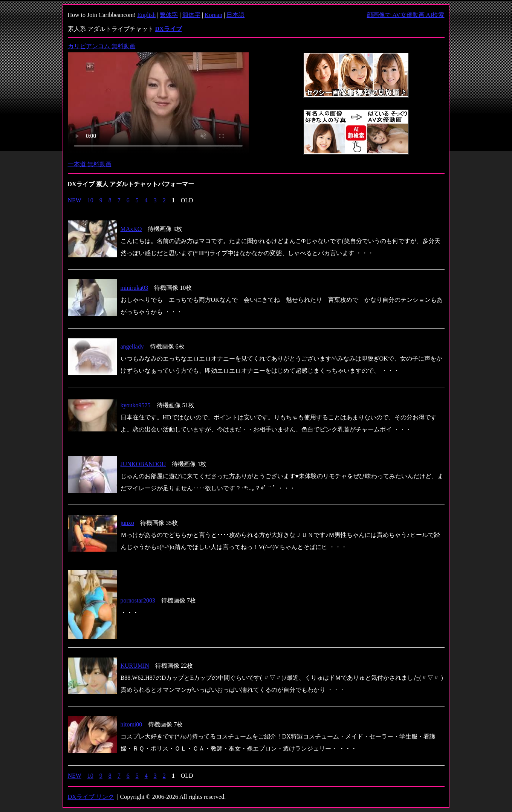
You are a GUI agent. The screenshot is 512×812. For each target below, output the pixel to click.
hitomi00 (131, 724)
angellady (132, 346)
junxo (127, 523)
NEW (75, 200)
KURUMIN (135, 666)
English (146, 15)
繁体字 (169, 15)
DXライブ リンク (91, 797)
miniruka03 (134, 288)
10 (90, 200)
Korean (213, 15)
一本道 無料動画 (90, 164)
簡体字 (191, 15)
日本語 (235, 15)
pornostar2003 (138, 600)
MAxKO (131, 229)
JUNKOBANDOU (143, 464)
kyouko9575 (136, 405)
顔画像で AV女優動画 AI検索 (406, 15)
